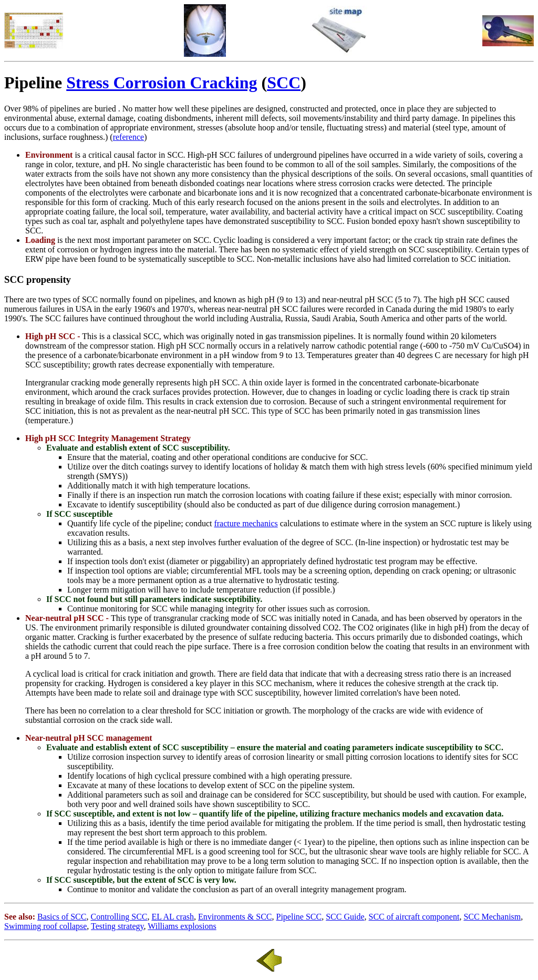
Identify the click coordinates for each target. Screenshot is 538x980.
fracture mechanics (246, 523)
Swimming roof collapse (45, 926)
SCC (284, 83)
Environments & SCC (235, 917)
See (10, 917)
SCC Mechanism (492, 917)
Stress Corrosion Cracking (162, 83)
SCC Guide (345, 917)
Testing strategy (117, 926)
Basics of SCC (62, 917)
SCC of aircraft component (414, 917)
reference (129, 137)
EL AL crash (173, 917)
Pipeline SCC (299, 917)
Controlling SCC (119, 917)
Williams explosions (182, 926)
